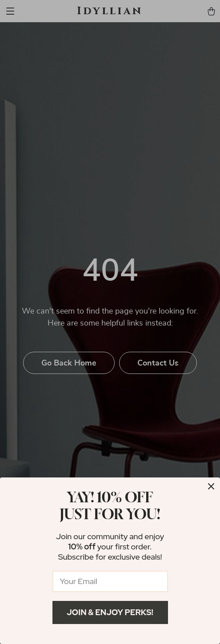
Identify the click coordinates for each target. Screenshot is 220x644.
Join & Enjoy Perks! (110, 612)
